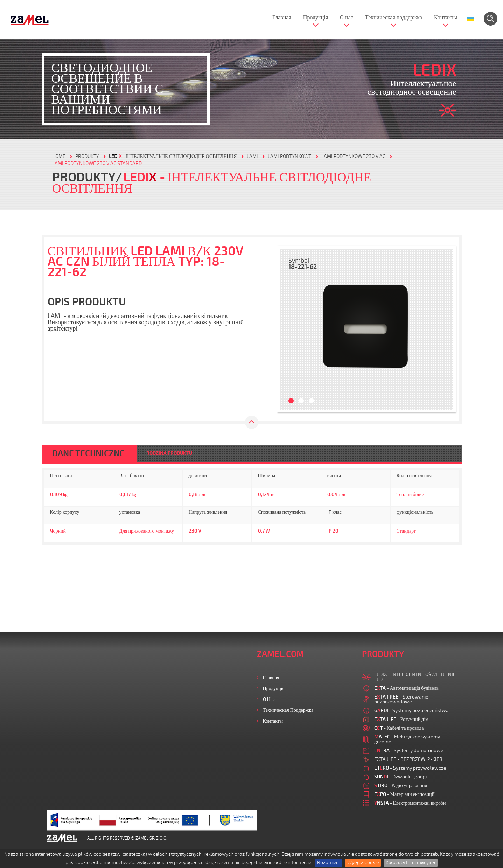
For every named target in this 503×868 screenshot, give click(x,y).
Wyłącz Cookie (363, 863)
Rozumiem (329, 863)
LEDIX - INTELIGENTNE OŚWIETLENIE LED (415, 677)
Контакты (446, 18)
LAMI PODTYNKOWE (290, 156)
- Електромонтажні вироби (410, 803)
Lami (252, 156)
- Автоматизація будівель (407, 688)
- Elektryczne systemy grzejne (407, 739)
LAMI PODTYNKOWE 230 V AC (353, 156)
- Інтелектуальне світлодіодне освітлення (173, 156)
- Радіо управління (401, 786)
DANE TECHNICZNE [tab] (88, 453)
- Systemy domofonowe (409, 751)
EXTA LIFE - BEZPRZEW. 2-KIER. (409, 759)
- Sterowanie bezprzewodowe (401, 699)
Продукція (316, 18)
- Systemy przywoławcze (410, 768)
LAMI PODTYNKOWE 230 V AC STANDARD (97, 163)
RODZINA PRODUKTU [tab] (169, 453)
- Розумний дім (401, 719)
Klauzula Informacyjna (411, 863)
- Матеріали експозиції (404, 794)
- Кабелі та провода (399, 728)
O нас (347, 18)
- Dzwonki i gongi (400, 777)
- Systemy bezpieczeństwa (411, 711)
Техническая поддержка (394, 18)
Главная (282, 18)
